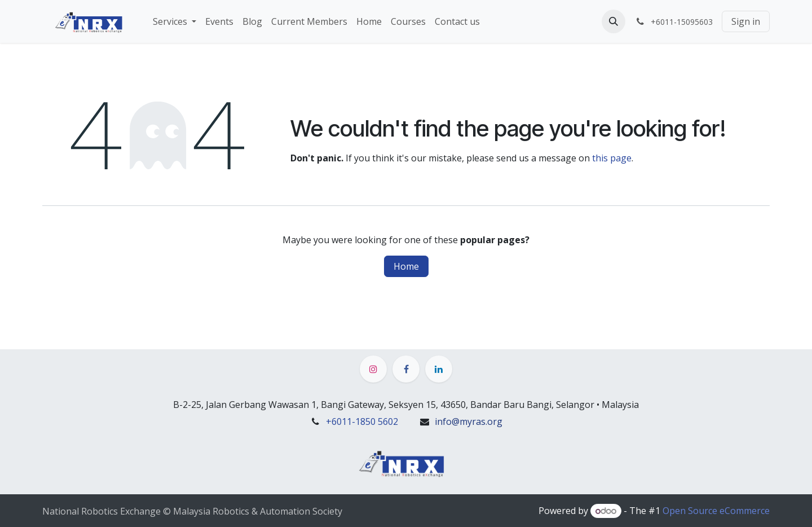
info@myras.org (469, 421)
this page (612, 158)
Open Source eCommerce (716, 511)
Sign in (746, 21)
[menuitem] (175, 21)
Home (406, 266)
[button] (614, 21)
